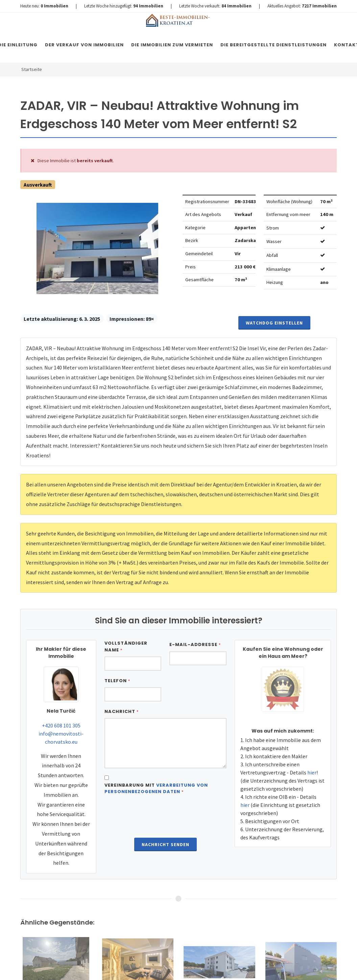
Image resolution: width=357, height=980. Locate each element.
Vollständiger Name (126, 647)
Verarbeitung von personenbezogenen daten (156, 788)
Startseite (32, 69)
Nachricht (122, 711)
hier (312, 772)
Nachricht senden (165, 844)
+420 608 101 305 (61, 725)
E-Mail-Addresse (195, 644)
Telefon (117, 681)
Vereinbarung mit (156, 788)
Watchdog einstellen (274, 323)
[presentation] (165, 817)
